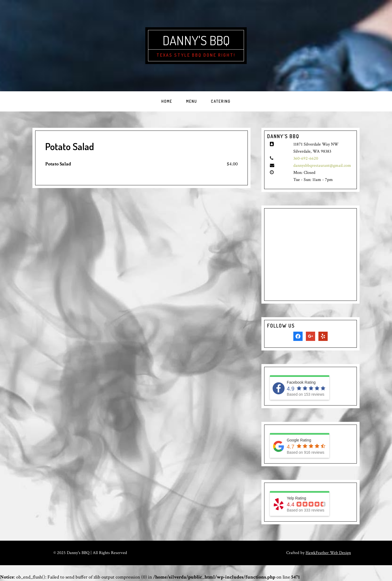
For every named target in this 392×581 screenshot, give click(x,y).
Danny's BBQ (196, 40)
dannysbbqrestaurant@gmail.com (322, 166)
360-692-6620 (306, 158)
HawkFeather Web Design (328, 553)
